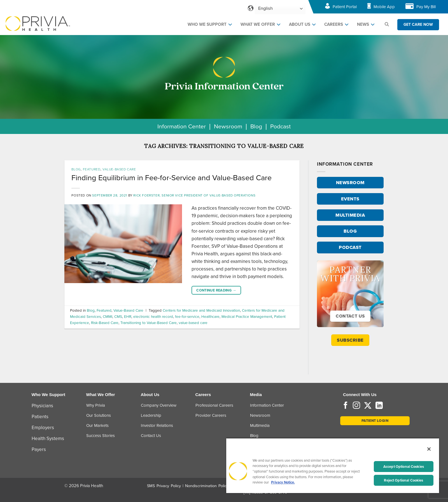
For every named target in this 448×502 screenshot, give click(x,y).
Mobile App (384, 7)
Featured (92, 169)
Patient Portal (345, 7)
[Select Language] (280, 9)
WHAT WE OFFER (258, 24)
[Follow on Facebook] (346, 406)
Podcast (280, 126)
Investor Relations (157, 425)
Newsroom (228, 126)
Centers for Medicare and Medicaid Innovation (201, 310)
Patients (40, 417)
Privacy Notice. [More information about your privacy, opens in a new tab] (283, 482)
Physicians (42, 406)
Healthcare (210, 316)
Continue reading (216, 290)
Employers (43, 428)
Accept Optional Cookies (404, 467)
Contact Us (151, 436)
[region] (333, 465)
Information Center (182, 126)
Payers (39, 449)
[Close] (429, 449)
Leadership (151, 415)
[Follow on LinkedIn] (379, 406)
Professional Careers (214, 405)
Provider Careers (211, 415)
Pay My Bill (426, 7)
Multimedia (260, 425)
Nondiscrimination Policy (207, 486)
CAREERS (334, 24)
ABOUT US (300, 24)
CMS (118, 316)
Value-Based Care (119, 169)
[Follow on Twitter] (368, 406)
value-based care (193, 323)
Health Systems (48, 439)
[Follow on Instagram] (356, 406)
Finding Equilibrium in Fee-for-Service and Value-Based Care (172, 178)
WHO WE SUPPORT (207, 24)
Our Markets (97, 425)
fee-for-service (187, 316)
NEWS (363, 24)
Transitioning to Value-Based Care (149, 323)
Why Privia (96, 405)
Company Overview (159, 405)
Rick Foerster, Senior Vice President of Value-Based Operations (194, 195)
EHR (128, 316)
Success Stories (101, 436)
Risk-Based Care (105, 323)
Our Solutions (99, 415)
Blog (256, 126)
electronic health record (153, 316)
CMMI (108, 316)
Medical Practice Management (247, 316)
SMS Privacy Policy (164, 486)
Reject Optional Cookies (403, 480)
